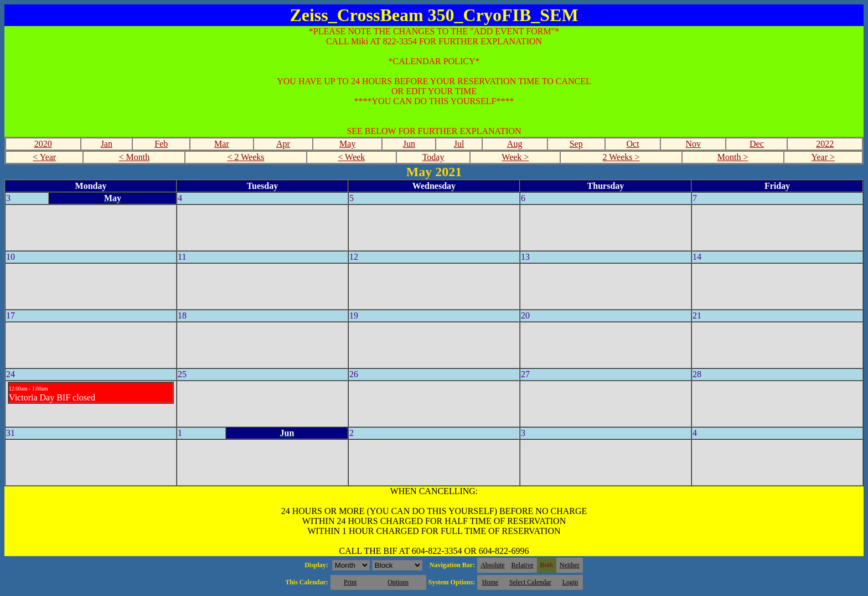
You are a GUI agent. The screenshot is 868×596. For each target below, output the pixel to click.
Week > (515, 157)
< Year (44, 157)
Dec (757, 144)
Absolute (492, 565)
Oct (632, 144)
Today (433, 157)
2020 (43, 144)
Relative (523, 565)
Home (490, 582)
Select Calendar (530, 582)
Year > (823, 157)
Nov (694, 144)
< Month (135, 157)
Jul (459, 144)
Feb (161, 144)
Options (398, 582)
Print (350, 582)
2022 (825, 144)
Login (570, 582)
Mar (222, 144)
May (347, 144)
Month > (733, 157)
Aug (515, 144)
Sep (576, 144)
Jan (107, 144)
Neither (570, 565)
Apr (283, 144)
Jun (409, 144)
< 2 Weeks (246, 157)
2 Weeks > (621, 157)
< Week (351, 157)
